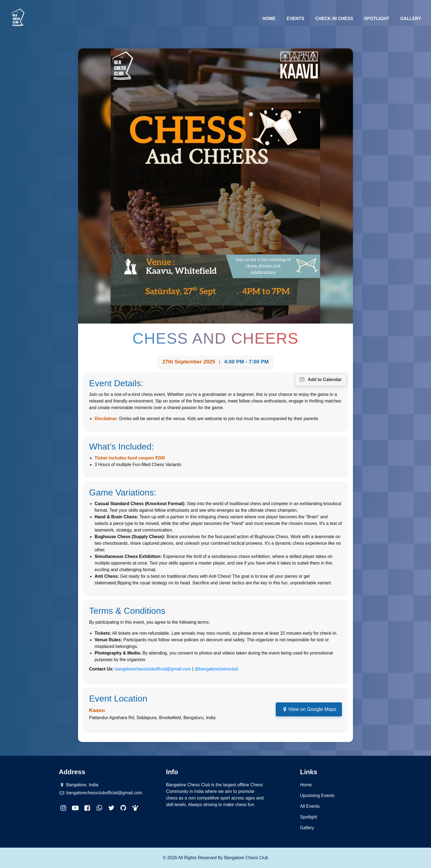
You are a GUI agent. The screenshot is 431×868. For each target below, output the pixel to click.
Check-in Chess (334, 19)
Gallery (411, 19)
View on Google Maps (312, 709)
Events (295, 19)
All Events (310, 806)
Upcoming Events (317, 796)
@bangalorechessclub (216, 669)
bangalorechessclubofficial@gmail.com (153, 669)
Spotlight (377, 19)
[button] (136, 808)
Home (272, 18)
